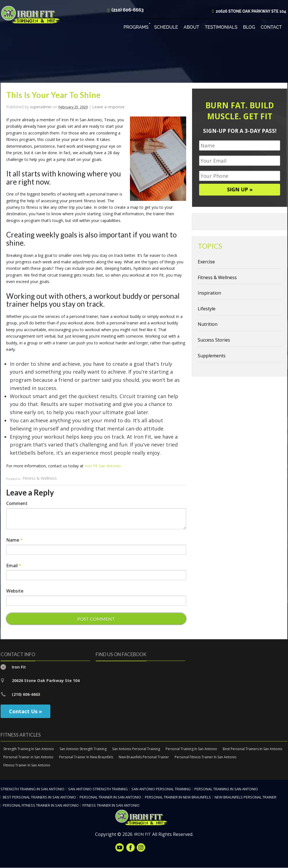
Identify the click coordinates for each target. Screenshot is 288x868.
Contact (271, 28)
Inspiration (209, 293)
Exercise (206, 262)
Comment (17, 504)
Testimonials (221, 28)
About (191, 28)
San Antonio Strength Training (83, 749)
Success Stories (214, 340)
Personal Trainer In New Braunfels (86, 757)
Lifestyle (207, 309)
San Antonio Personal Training (136, 749)
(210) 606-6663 (128, 11)
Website (15, 591)
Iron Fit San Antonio (103, 466)
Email (14, 566)
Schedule (166, 28)
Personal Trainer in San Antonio (28, 757)
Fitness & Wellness (40, 479)
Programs (136, 28)
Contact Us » (25, 712)
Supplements (212, 356)
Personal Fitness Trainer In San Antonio (206, 757)
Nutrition (208, 325)
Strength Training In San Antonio (29, 749)
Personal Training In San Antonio (191, 749)
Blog (249, 28)
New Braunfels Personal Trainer (144, 757)
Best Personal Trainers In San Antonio (253, 749)
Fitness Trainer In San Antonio (27, 765)
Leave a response (108, 107)
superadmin (41, 107)
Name (14, 540)
